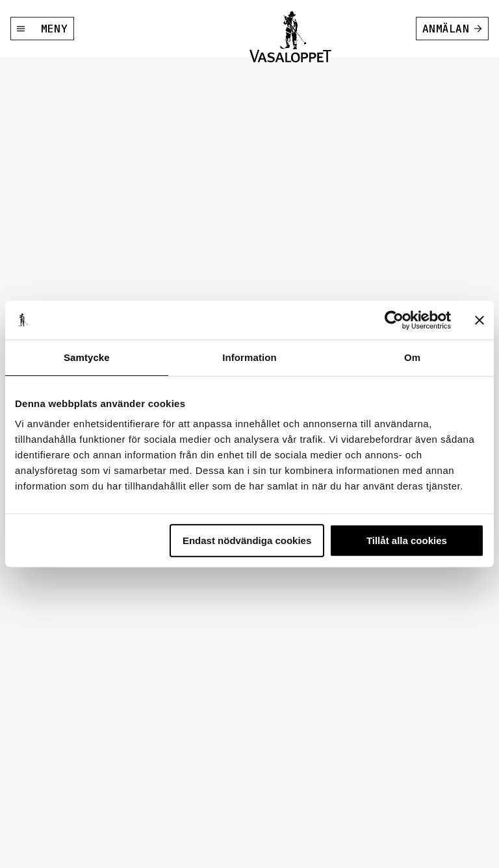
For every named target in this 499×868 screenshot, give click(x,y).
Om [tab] (412, 357)
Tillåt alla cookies (407, 540)
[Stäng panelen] (480, 320)
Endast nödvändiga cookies (247, 540)
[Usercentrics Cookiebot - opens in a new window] (394, 320)
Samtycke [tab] (87, 357)
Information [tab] (249, 357)
